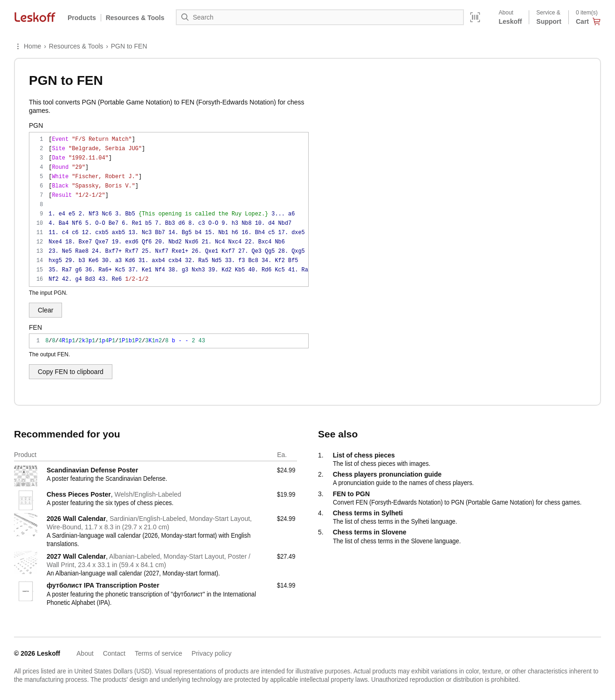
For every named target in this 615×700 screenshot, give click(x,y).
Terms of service (159, 653)
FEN (35, 327)
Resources (135, 18)
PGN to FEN (129, 46)
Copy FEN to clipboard (71, 372)
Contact (114, 653)
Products (82, 18)
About (85, 653)
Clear (45, 310)
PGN (36, 125)
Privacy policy (212, 653)
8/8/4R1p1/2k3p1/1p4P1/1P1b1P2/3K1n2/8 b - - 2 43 (169, 341)
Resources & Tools (76, 46)
